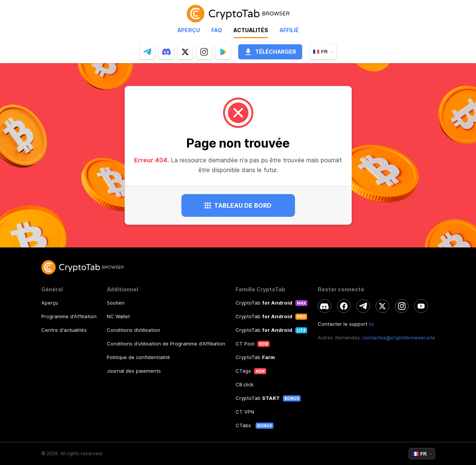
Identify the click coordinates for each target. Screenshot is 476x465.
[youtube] (421, 306)
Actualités (251, 30)
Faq (217, 30)
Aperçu (189, 30)
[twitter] (185, 52)
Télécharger (270, 52)
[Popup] (223, 52)
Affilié (289, 30)
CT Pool (245, 344)
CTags (243, 371)
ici (371, 324)
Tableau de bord (238, 205)
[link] (238, 13)
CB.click (245, 384)
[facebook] (344, 306)
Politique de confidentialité (138, 357)
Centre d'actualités (64, 330)
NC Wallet (118, 316)
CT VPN (245, 412)
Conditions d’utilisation (133, 330)
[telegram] (147, 52)
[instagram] (204, 52)
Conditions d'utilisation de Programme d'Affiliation (166, 344)
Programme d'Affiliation (69, 316)
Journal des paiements (134, 371)
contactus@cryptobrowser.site (399, 337)
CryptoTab (264, 303)
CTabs (244, 425)
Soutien (116, 303)
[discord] (166, 52)
